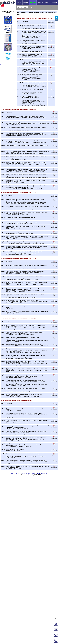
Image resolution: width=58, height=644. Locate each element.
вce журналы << (22, 12)
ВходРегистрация (51, 7)
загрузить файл (51, 22)
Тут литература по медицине (6, 65)
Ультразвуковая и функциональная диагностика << (42, 12)
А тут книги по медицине (5, 66)
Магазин (26, 2)
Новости (19, 2)
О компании (44, 474)
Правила (47, 2)
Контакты (40, 2)
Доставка (54, 2)
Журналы (33, 2)
